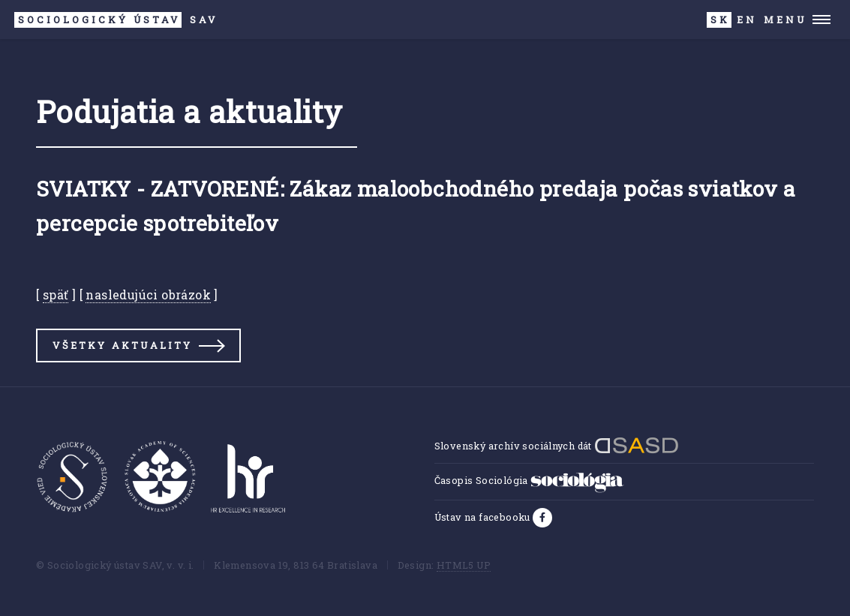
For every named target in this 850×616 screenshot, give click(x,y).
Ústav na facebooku (484, 517)
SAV (116, 20)
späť (56, 294)
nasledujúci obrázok (148, 294)
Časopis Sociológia (530, 480)
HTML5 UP (464, 565)
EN (747, 20)
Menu (785, 20)
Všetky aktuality (122, 345)
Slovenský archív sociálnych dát (557, 446)
